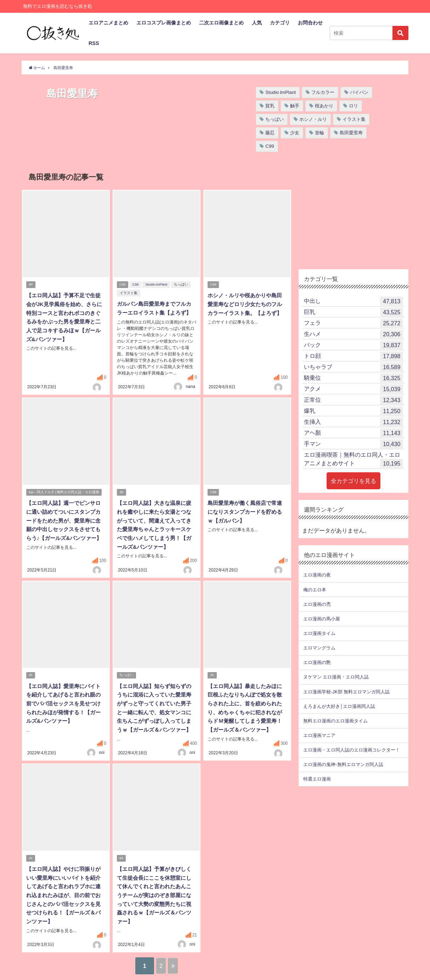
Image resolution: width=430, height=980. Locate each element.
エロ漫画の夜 (317, 575)
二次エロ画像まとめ (221, 23)
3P (31, 285)
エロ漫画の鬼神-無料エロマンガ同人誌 (343, 764)
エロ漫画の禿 (317, 604)
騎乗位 (353, 378)
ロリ (353, 106)
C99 (270, 146)
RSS (94, 43)
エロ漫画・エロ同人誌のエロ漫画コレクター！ (352, 750)
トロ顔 (353, 356)
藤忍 (270, 133)
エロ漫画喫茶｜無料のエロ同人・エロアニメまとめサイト (353, 460)
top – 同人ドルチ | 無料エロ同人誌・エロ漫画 (64, 492)
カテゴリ (280, 23)
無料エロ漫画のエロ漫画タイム (335, 721)
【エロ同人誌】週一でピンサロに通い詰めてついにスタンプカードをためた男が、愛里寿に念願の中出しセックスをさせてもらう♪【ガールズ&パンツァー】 (66, 520)
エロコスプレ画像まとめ (164, 23)
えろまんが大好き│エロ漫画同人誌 (339, 706)
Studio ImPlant (281, 92)
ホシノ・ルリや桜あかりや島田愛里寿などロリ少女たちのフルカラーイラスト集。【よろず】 (247, 304)
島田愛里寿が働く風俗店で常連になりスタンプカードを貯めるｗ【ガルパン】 (247, 512)
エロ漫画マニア (319, 735)
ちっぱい (275, 119)
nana (190, 386)
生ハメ (353, 334)
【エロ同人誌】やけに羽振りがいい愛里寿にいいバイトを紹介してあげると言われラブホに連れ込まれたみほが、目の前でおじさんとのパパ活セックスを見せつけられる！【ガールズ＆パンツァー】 (65, 891)
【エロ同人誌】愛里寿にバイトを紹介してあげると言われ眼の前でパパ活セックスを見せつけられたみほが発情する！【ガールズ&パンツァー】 (65, 702)
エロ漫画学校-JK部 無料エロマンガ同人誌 (346, 692)
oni (102, 749)
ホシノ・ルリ (313, 119)
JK (31, 674)
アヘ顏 (353, 433)
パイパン (359, 92)
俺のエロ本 (315, 590)
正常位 (353, 400)
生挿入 (353, 422)
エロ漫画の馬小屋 (322, 619)
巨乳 (353, 312)
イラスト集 (354, 119)
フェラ (353, 323)
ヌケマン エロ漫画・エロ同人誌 (336, 677)
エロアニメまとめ (108, 23)
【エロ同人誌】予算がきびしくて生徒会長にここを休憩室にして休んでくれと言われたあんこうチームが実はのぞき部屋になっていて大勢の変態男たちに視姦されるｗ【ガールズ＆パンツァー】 (156, 891)
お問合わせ (310, 23)
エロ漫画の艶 (317, 662)
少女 (295, 133)
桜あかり (324, 106)
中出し (353, 301)
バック (353, 345)
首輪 (319, 133)
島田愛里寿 (351, 133)
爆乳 (353, 411)
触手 (295, 106)
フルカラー (323, 92)
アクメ (353, 389)
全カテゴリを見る (353, 481)
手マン (353, 444)
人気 (257, 23)
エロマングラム (319, 648)
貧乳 (270, 106)
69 (122, 855)
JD (122, 492)
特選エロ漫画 (317, 779)
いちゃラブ (353, 367)
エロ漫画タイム (319, 633)
